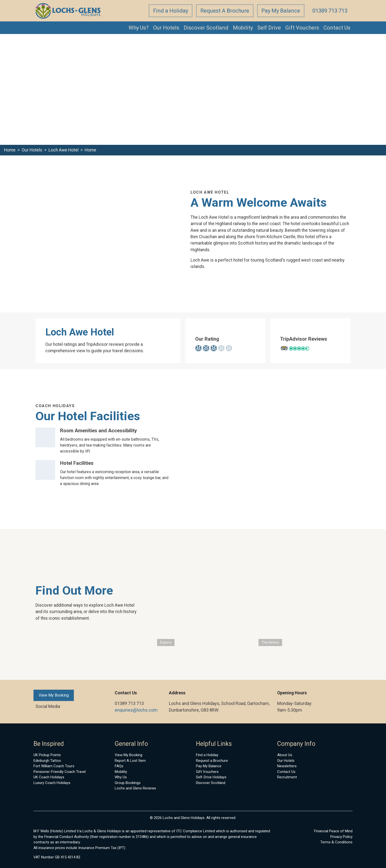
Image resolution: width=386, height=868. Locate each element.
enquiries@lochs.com (136, 710)
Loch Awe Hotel (64, 150)
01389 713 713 (330, 11)
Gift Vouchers (207, 772)
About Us (285, 755)
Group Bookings (128, 783)
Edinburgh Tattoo (47, 761)
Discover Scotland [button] (206, 28)
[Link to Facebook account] (34, 706)
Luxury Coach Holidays (52, 783)
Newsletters (287, 766)
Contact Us (286, 772)
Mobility (121, 772)
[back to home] (68, 11)
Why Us (121, 777)
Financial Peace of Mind (333, 831)
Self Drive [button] (269, 28)
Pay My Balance (281, 11)
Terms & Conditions (336, 842)
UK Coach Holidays (49, 777)
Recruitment (287, 777)
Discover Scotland (211, 783)
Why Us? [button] (139, 28)
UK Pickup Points (47, 755)
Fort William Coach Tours (54, 766)
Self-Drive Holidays (211, 777)
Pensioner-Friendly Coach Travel (60, 772)
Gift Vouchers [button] (302, 28)
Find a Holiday (171, 11)
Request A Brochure (225, 11)
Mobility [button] (243, 28)
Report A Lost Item (130, 761)
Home (10, 150)
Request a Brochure (212, 761)
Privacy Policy (341, 837)
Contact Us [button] (337, 28)
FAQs (119, 766)
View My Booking (54, 695)
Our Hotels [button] (166, 28)
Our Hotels (32, 150)
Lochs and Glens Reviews (135, 788)
